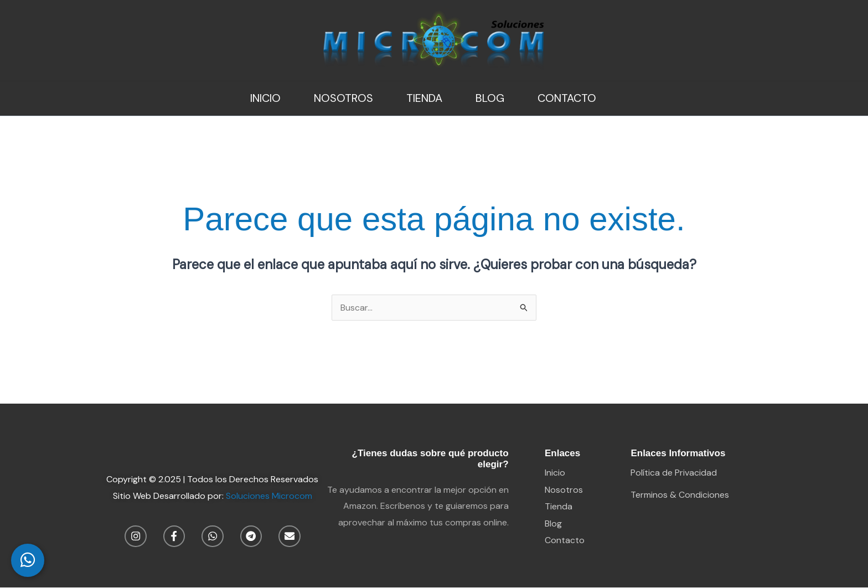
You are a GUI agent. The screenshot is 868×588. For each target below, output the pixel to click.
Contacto (567, 98)
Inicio (265, 98)
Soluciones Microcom (269, 496)
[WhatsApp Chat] (28, 560)
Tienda (424, 98)
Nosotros (343, 98)
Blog (490, 98)
